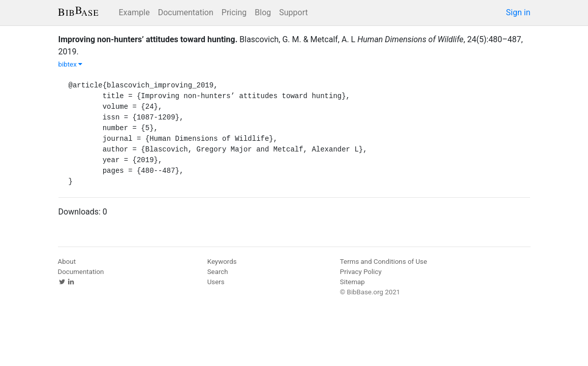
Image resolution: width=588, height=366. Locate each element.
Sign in (518, 12)
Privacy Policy (361, 272)
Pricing (234, 12)
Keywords (222, 262)
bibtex (71, 64)
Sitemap (352, 282)
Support (293, 12)
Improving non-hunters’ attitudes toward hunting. (148, 39)
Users (216, 282)
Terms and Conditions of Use (383, 262)
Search (218, 272)
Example (134, 12)
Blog (263, 12)
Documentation (186, 12)
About (67, 262)
